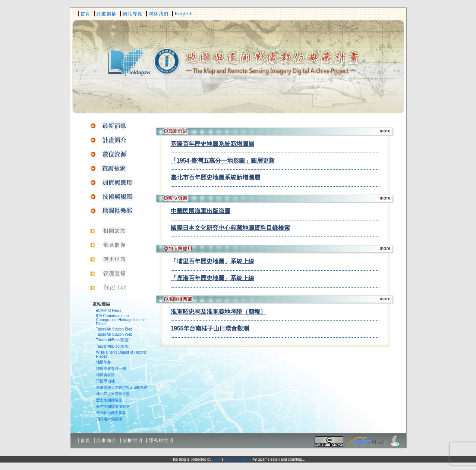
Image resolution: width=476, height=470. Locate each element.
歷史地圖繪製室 (109, 400)
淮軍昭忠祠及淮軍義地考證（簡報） (218, 312)
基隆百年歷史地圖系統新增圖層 (212, 144)
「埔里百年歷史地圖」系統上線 (212, 261)
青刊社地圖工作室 (111, 413)
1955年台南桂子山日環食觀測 (210, 328)
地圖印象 (104, 362)
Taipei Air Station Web (114, 334)
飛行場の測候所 (109, 419)
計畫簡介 (106, 441)
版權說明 (133, 441)
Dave (216, 459)
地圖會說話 (105, 375)
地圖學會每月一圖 (111, 368)
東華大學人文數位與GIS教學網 (122, 387)
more (385, 131)
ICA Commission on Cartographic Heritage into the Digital (121, 320)
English (184, 14)
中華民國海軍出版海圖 (201, 211)
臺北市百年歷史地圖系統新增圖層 (215, 177)
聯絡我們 (159, 14)
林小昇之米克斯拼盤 (113, 394)
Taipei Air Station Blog (114, 329)
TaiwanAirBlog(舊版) (113, 346)
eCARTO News (109, 311)
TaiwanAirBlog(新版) (113, 340)
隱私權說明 (161, 441)
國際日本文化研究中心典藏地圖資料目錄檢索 (230, 228)
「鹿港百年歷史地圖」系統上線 (212, 278)
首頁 (86, 14)
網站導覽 (133, 14)
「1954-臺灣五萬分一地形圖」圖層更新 (223, 161)
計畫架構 (106, 14)
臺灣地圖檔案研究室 (113, 406)
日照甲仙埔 (105, 381)
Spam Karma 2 (237, 459)
